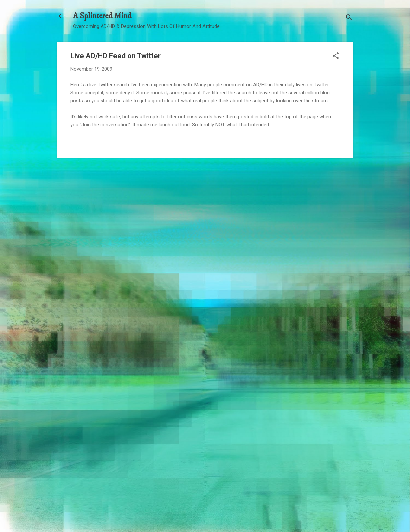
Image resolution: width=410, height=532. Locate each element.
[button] (336, 56)
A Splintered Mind (102, 16)
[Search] (349, 18)
